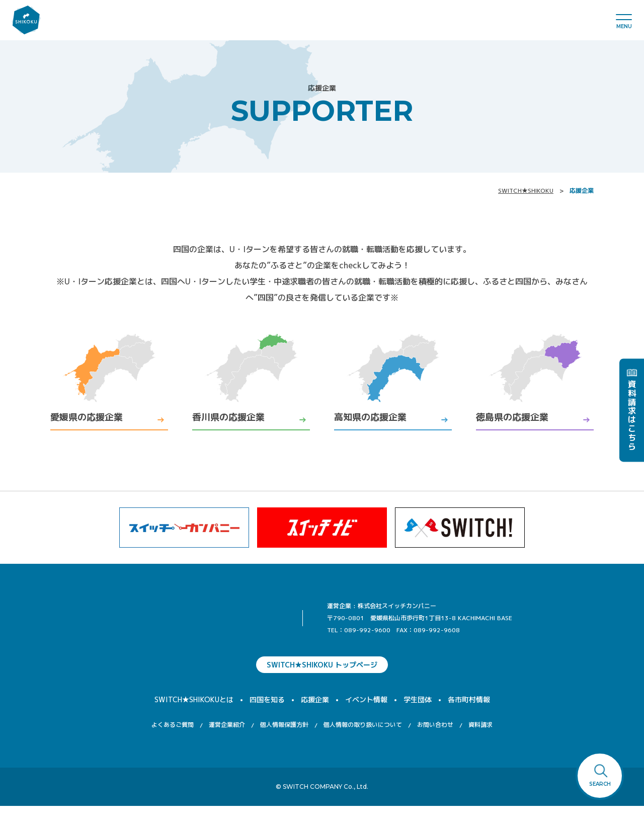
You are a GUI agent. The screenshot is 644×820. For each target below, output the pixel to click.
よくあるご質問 (173, 739)
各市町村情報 (469, 714)
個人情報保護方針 (284, 739)
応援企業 (315, 714)
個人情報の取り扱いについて (363, 739)
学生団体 (418, 714)
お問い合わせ (435, 739)
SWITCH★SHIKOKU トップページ (322, 679)
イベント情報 (366, 714)
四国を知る (267, 714)
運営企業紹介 (227, 739)
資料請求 (480, 739)
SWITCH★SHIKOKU (526, 191)
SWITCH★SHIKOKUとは (194, 714)
